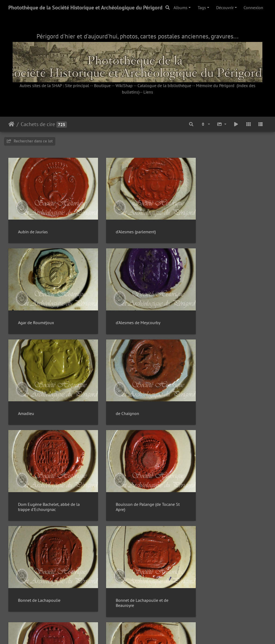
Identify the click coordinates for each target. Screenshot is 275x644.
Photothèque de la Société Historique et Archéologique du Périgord (85, 8)
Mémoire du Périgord (215, 85)
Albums (180, 8)
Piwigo (150, 633)
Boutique (102, 85)
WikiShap (124, 85)
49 (165, 612)
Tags (202, 8)
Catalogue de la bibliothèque (164, 85)
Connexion (253, 8)
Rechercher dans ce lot (30, 141)
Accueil (11, 124)
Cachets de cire (38, 124)
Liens (148, 92)
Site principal (77, 85)
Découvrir (225, 8)
